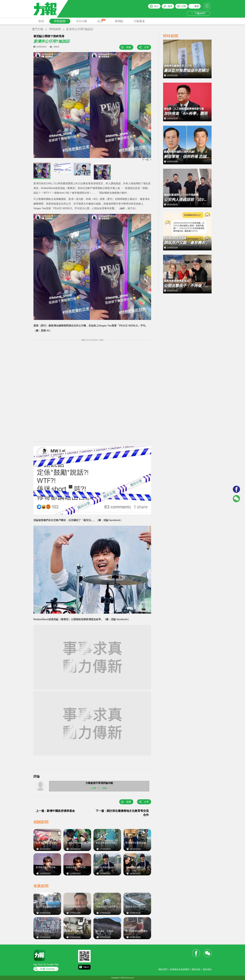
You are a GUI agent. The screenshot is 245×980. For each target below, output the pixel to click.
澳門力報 (37, 29)
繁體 (197, 6)
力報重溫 (139, 21)
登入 (156, 6)
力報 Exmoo (47, 969)
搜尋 (170, 6)
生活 (101, 21)
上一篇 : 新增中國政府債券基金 (55, 811)
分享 (146, 47)
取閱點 (119, 21)
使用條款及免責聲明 (180, 969)
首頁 (41, 21)
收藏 (129, 47)
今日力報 (81, 21)
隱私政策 (196, 969)
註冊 (94, 788)
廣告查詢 (207, 969)
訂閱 (184, 6)
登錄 (105, 788)
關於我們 (163, 969)
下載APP (199, 13)
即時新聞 (60, 21)
